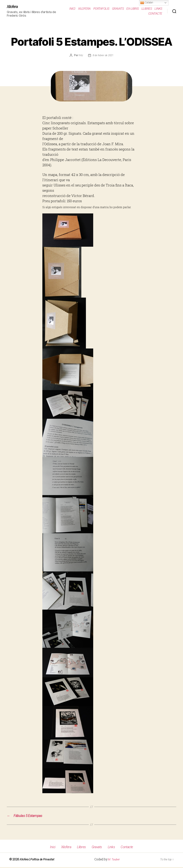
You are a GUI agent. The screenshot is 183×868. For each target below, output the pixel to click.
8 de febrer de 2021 (103, 56)
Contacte (155, 14)
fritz (80, 56)
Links (158, 9)
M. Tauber (114, 860)
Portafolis (101, 9)
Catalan (147, 3)
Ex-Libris (133, 9)
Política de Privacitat (44, 860)
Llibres (147, 9)
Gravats (118, 9)
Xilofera (13, 7)
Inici (72, 9)
